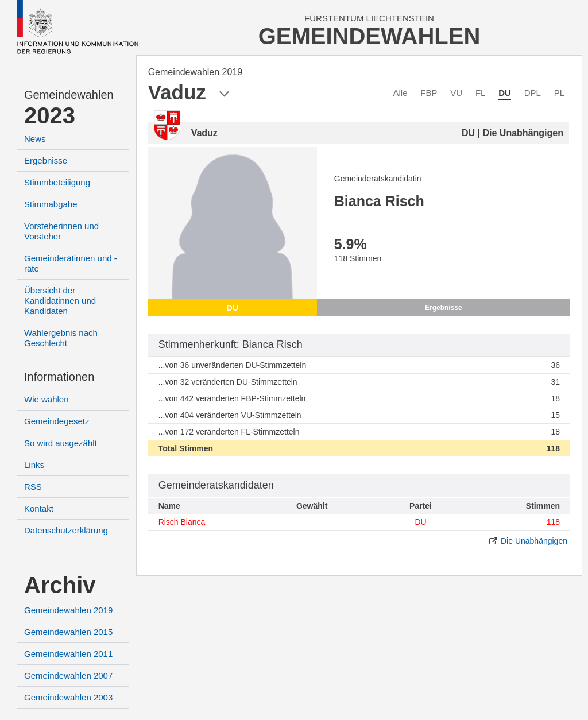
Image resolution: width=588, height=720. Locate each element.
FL (481, 93)
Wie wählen (47, 399)
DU (505, 93)
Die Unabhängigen (534, 541)
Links (34, 465)
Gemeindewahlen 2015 (68, 632)
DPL (533, 93)
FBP (429, 93)
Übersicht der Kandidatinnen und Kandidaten (60, 301)
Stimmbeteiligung (57, 182)
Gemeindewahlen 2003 (68, 697)
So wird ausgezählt (61, 443)
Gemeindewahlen (69, 95)
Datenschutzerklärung (66, 530)
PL (559, 93)
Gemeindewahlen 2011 (68, 654)
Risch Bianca (182, 522)
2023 (50, 115)
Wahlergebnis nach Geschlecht (61, 338)
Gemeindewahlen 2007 (68, 676)
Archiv (60, 585)
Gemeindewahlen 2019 (68, 610)
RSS (33, 487)
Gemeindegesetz (57, 421)
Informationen (59, 377)
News (35, 139)
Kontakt (39, 508)
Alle (401, 93)
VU (456, 93)
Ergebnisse (46, 160)
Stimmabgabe (51, 204)
